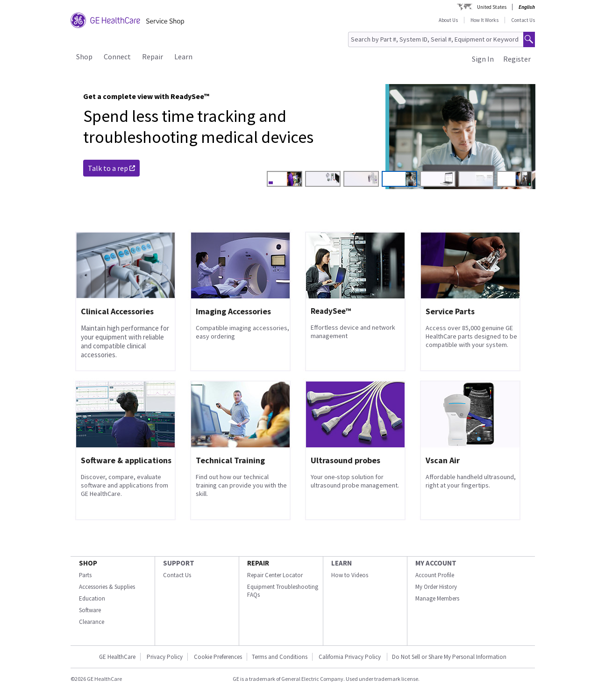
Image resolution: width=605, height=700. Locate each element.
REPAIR (258, 563)
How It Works (484, 20)
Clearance (92, 622)
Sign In (483, 59)
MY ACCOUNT (436, 563)
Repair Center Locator (275, 575)
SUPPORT (179, 563)
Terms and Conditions (280, 657)
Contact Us (523, 20)
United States (492, 7)
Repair (153, 57)
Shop (84, 57)
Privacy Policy (165, 657)
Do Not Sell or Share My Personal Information (449, 657)
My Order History (436, 587)
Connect (117, 57)
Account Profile (435, 575)
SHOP (88, 563)
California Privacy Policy (350, 657)
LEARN (342, 563)
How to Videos (350, 575)
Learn (183, 57)
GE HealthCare (117, 657)
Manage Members (437, 598)
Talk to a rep (111, 168)
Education (92, 598)
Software (90, 610)
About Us (448, 20)
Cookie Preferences (218, 657)
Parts (85, 575)
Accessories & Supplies (107, 587)
